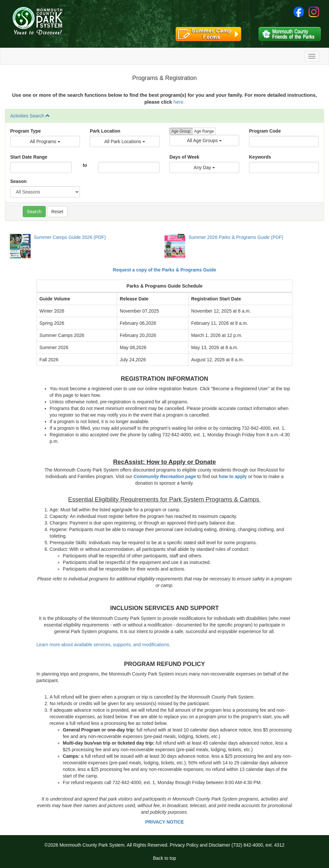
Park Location (105, 131)
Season (18, 181)
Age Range (204, 131)
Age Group (181, 131)
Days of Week (184, 157)
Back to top (164, 858)
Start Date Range (29, 157)
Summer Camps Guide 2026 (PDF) (70, 237)
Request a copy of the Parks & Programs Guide (164, 270)
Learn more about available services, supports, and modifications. (103, 645)
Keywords (260, 157)
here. (179, 102)
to (85, 165)
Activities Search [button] (30, 116)
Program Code (265, 131)
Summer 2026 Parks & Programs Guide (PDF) (236, 237)
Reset (57, 212)
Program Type (25, 131)
